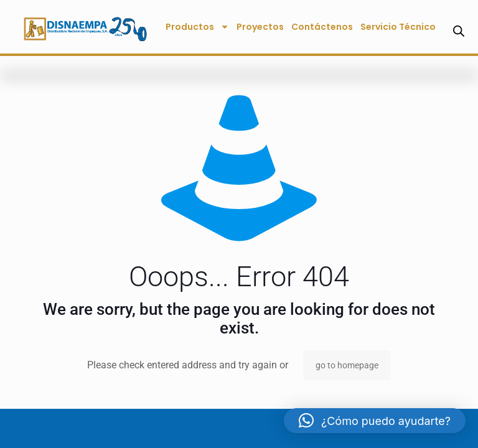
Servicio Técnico (398, 27)
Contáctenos (322, 27)
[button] (375, 421)
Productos (197, 27)
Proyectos (260, 27)
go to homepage (347, 365)
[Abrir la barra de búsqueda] (459, 31)
